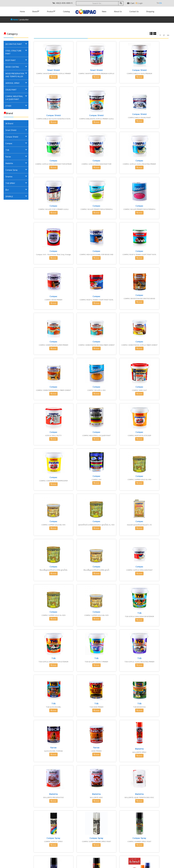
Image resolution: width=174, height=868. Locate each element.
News (104, 11)
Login (141, 3)
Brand (36, 11)
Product (51, 11)
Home (22, 11)
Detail (49, 77)
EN (161, 3)
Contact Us (134, 11)
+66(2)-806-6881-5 (64, 3)
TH (158, 3)
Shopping (150, 11)
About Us (118, 11)
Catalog (66, 11)
